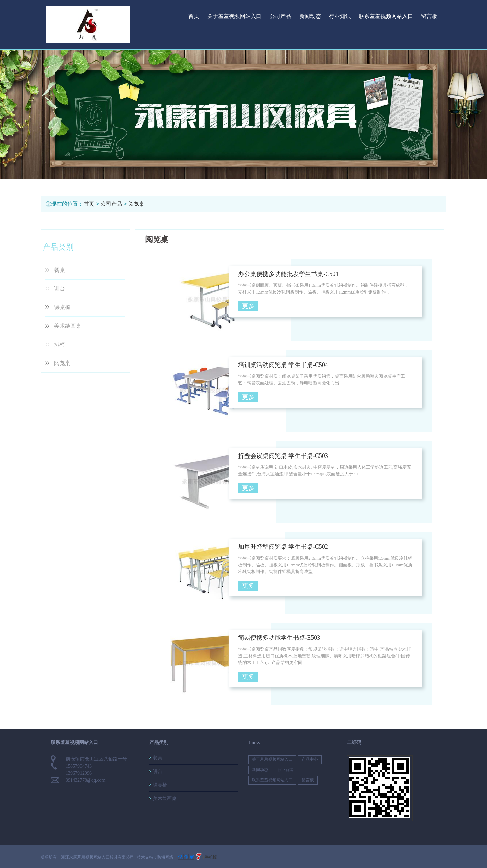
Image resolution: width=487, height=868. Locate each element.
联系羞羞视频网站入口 (386, 16)
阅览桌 (136, 204)
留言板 (429, 16)
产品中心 (310, 759)
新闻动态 (310, 16)
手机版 (211, 857)
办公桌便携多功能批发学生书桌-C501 (288, 274)
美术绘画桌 (68, 326)
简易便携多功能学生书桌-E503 (279, 638)
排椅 (60, 344)
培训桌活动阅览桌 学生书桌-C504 (283, 365)
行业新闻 (285, 770)
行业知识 (340, 16)
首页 (194, 16)
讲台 (60, 289)
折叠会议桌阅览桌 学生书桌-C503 (283, 456)
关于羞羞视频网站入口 (234, 16)
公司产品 (280, 16)
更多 (248, 306)
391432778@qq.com (86, 780)
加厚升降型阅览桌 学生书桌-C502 (283, 547)
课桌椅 (62, 307)
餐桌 (60, 270)
